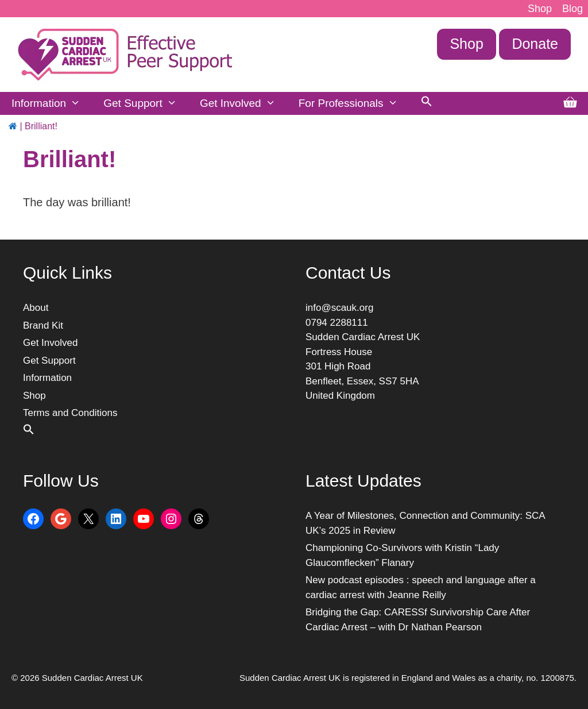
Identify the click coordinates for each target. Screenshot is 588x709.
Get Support (146, 103)
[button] (427, 103)
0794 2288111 (337, 323)
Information (52, 103)
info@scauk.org (339, 308)
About (36, 308)
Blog (572, 9)
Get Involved (243, 103)
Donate (535, 44)
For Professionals (354, 103)
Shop (540, 9)
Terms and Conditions (70, 413)
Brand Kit (43, 325)
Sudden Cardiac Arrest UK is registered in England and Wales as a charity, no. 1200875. (408, 678)
